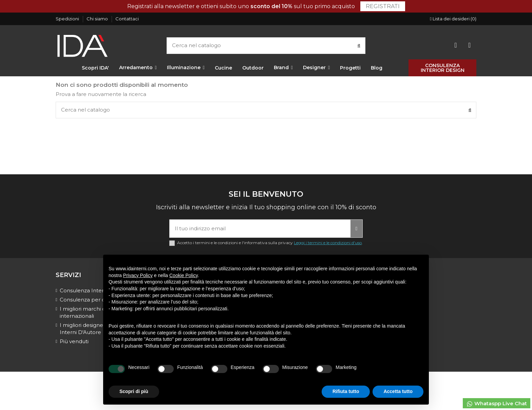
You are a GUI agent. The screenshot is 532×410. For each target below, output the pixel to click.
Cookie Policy (184, 275)
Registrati (383, 6)
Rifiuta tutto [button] (346, 391)
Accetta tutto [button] (398, 391)
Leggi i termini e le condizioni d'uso (328, 243)
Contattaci (127, 19)
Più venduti (74, 341)
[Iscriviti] (356, 229)
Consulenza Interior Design (95, 290)
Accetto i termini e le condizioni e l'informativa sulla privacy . (270, 243)
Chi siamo (98, 19)
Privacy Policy (138, 275)
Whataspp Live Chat (497, 404)
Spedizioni (68, 19)
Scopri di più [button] (134, 391)
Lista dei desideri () (453, 19)
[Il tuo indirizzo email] (260, 229)
